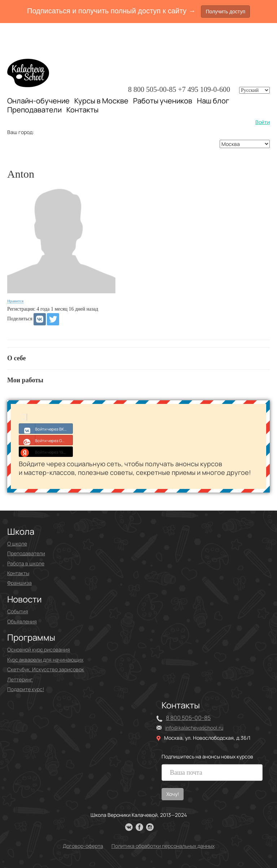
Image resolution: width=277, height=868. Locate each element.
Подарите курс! (26, 689)
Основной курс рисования (39, 649)
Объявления (22, 621)
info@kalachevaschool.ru (194, 728)
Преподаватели (34, 110)
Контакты (82, 110)
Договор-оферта (83, 846)
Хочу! (173, 794)
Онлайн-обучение (38, 101)
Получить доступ (225, 12)
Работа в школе (26, 563)
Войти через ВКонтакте (46, 428)
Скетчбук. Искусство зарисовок (46, 669)
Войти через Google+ (46, 440)
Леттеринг (20, 679)
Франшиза (19, 583)
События (18, 611)
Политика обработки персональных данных (163, 846)
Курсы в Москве (101, 101)
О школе (17, 544)
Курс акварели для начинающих (45, 660)
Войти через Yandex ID (46, 451)
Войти (263, 122)
